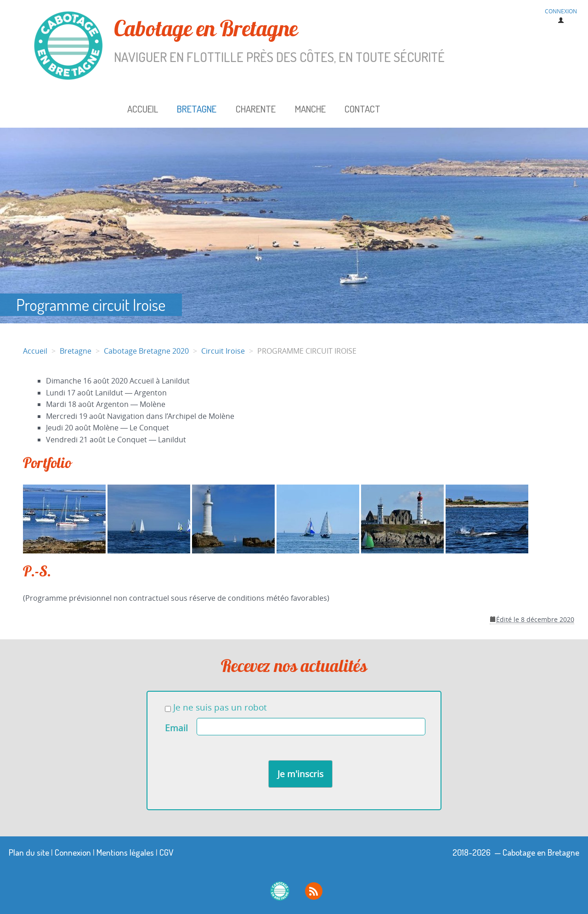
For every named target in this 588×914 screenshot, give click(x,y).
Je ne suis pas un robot (216, 707)
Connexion (73, 852)
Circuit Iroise (223, 351)
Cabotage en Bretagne (257, 41)
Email (176, 728)
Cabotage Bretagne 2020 (146, 351)
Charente (256, 109)
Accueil (143, 109)
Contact (362, 109)
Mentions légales (125, 852)
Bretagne (197, 109)
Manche (310, 109)
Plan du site (29, 852)
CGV (167, 852)
